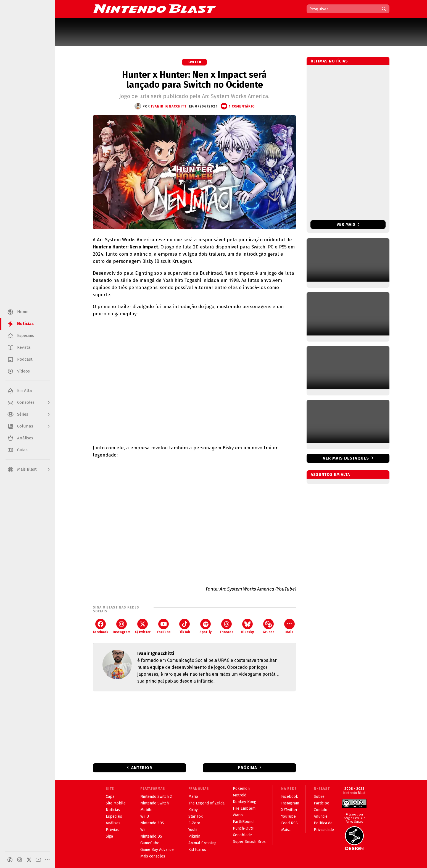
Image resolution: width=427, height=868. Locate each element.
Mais (289, 626)
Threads (226, 626)
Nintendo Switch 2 (156, 797)
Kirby (193, 810)
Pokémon (241, 789)
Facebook (101, 626)
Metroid (240, 795)
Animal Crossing (202, 843)
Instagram (122, 626)
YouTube (164, 626)
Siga (109, 836)
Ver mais (348, 225)
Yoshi (193, 830)
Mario (193, 797)
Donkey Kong (245, 802)
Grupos (269, 626)
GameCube (150, 843)
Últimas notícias (329, 61)
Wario (238, 815)
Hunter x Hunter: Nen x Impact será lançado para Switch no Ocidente (194, 80)
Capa (110, 797)
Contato (321, 810)
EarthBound (243, 822)
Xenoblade (242, 835)
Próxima (247, 768)
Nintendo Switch (155, 803)
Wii (143, 830)
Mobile (146, 810)
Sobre (319, 797)
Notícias (113, 810)
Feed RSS (289, 823)
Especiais (114, 816)
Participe (321, 803)
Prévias (112, 830)
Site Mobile (116, 803)
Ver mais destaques (346, 458)
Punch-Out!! (243, 828)
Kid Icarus (197, 850)
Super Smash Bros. (250, 842)
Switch (194, 62)
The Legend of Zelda (206, 803)
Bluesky (247, 626)
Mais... (286, 830)
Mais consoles (153, 856)
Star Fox (196, 816)
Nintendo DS (151, 836)
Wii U (145, 816)
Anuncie (321, 816)
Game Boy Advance (157, 850)
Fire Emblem (244, 808)
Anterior (142, 768)
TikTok (185, 626)
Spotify (205, 626)
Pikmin (194, 836)
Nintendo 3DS (152, 823)
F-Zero (194, 823)
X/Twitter (143, 626)
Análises (113, 823)
